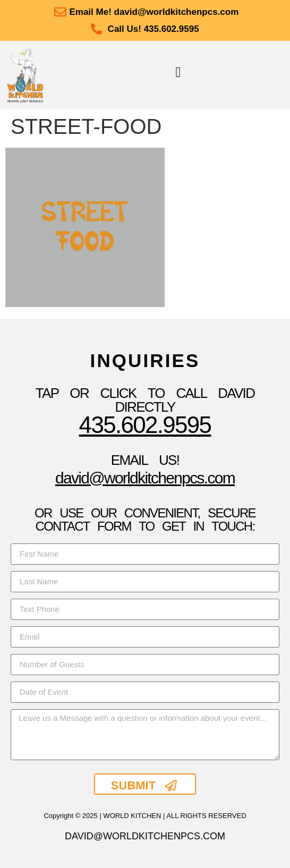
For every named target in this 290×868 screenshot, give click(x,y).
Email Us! (145, 460)
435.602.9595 (145, 425)
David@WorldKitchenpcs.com (145, 478)
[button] (178, 73)
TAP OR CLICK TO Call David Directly (145, 400)
